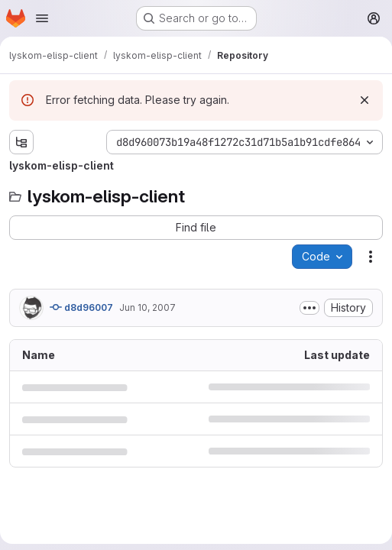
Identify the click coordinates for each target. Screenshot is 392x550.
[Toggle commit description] (309, 308)
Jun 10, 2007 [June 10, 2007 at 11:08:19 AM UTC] (147, 307)
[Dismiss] (364, 100)
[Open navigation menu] (42, 18)
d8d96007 (81, 307)
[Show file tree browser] (21, 142)
